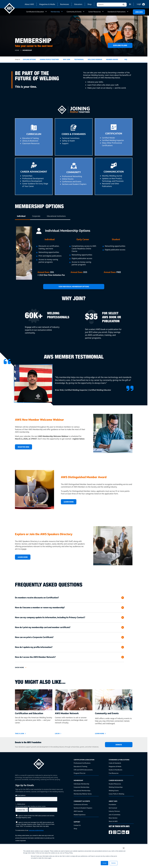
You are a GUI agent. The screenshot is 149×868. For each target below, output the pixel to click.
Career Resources (95, 12)
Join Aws (139, 12)
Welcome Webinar (95, 59)
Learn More (69, 502)
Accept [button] (105, 863)
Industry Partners (114, 811)
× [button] (124, 848)
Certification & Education (35, 12)
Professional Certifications (82, 763)
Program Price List (80, 773)
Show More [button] (19, 667)
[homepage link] (44, 763)
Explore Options (29, 59)
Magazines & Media (47, 4)
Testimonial (79, 59)
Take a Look (20, 733)
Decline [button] (113, 863)
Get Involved (113, 808)
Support (77, 822)
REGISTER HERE (23, 447)
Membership (55, 12)
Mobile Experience (80, 815)
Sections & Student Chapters (83, 808)
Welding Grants (114, 790)
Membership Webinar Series (83, 794)
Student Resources (115, 784)
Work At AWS (113, 821)
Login (139, 4)
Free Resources (114, 773)
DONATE (119, 745)
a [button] (46, 13)
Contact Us (77, 825)
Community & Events (74, 12)
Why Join (67, 59)
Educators (78, 4)
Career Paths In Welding (116, 794)
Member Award (112, 59)
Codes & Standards (115, 763)
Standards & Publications (117, 12)
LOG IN (57, 733)
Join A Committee (115, 815)
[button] (123, 5)
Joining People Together (49, 59)
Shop (90, 4)
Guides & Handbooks (116, 770)
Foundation (112, 804)
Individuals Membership (81, 784)
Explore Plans (120, 45)
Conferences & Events (81, 804)
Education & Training (80, 766)
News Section (113, 818)
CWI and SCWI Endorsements (83, 770)
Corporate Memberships (81, 787)
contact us (131, 4)
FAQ (126, 59)
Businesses (65, 4)
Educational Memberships (82, 790)
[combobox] (109, 5)
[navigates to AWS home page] (9, 8)
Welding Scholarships (116, 787)
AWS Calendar (78, 811)
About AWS (29, 4)
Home (17, 50)
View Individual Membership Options (74, 287)
